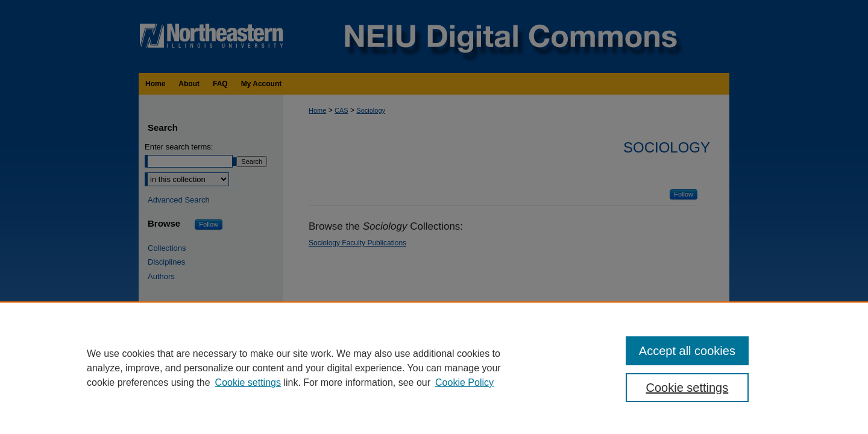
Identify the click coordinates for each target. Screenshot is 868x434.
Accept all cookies (687, 351)
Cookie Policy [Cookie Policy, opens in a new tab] (464, 382)
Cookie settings (248, 382)
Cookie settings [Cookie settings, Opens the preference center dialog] (687, 388)
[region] (434, 368)
